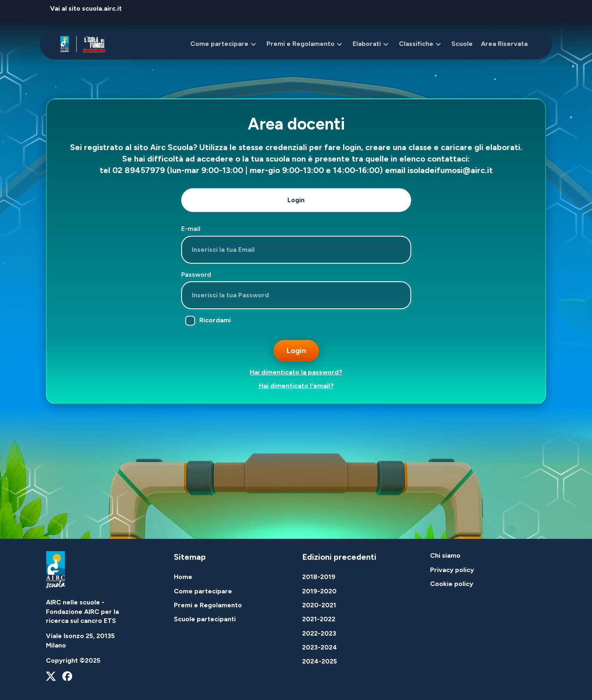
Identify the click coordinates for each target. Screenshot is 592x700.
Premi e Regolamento (208, 605)
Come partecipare (203, 591)
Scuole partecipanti (205, 619)
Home (183, 577)
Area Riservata (504, 44)
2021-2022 (319, 619)
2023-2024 (320, 647)
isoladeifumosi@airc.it (450, 170)
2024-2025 (320, 661)
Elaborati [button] (372, 44)
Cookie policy (452, 584)
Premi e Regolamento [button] (305, 44)
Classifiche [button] (421, 44)
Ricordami (208, 321)
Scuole (462, 44)
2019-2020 (319, 591)
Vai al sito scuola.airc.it (86, 8)
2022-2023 (319, 633)
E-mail (191, 229)
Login (296, 200)
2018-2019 (319, 577)
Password (196, 275)
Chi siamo (445, 555)
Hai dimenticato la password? (296, 372)
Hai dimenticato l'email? (296, 386)
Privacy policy (452, 570)
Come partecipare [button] (224, 44)
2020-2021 (319, 605)
